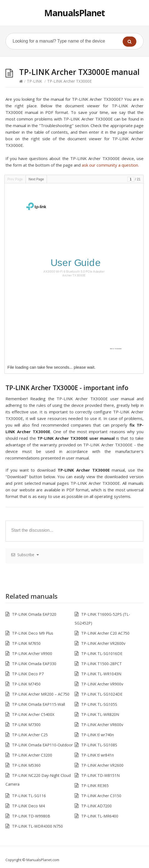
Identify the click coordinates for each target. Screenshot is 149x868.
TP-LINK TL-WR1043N (101, 674)
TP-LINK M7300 (26, 725)
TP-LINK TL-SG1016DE (102, 653)
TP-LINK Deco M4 (28, 806)
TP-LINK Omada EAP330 (34, 664)
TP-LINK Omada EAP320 (34, 614)
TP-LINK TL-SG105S (99, 704)
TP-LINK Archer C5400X (33, 714)
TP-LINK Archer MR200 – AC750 (41, 694)
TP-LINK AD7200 (96, 806)
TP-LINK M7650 (26, 643)
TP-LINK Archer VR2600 (102, 765)
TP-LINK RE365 (95, 786)
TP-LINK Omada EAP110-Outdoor (42, 745)
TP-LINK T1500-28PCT (102, 664)
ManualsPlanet (74, 13)
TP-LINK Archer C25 (30, 735)
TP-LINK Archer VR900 (32, 653)
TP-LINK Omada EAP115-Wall (39, 704)
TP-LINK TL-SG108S (99, 745)
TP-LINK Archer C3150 (101, 796)
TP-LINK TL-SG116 (29, 796)
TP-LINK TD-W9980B (31, 816)
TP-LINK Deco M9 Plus (33, 633)
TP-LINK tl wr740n (98, 735)
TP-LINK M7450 (26, 684)
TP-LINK (34, 81)
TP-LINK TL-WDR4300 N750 (37, 826)
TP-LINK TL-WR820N (100, 714)
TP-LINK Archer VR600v (102, 725)
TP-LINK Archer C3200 (32, 755)
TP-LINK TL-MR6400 (100, 816)
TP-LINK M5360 (26, 765)
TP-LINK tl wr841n (98, 755)
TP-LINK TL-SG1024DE (102, 694)
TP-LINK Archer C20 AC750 (105, 633)
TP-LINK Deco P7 (28, 674)
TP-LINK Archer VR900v (102, 684)
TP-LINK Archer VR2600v (103, 643)
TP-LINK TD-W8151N (100, 775)
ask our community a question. (110, 165)
